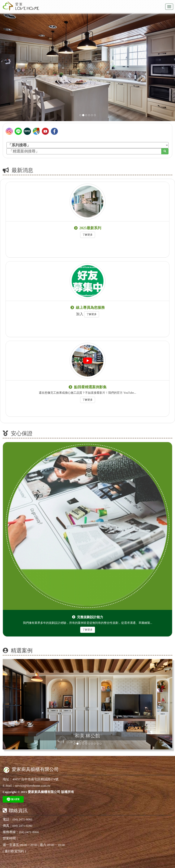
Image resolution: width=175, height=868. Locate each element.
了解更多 (88, 235)
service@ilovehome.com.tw (33, 786)
